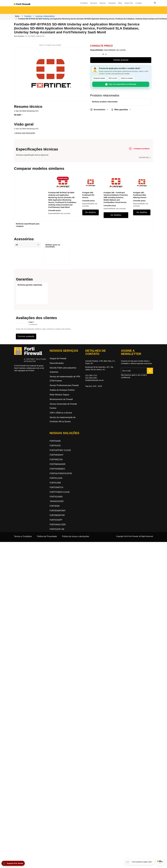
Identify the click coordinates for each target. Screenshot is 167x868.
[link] (98, 54)
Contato (127, 3)
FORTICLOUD (56, 478)
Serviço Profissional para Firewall (64, 385)
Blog (109, 3)
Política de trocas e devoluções (76, 536)
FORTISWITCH (56, 487)
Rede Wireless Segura (59, 395)
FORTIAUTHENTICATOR (61, 473)
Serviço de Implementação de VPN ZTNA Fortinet (65, 379)
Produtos (73, 3)
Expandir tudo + (145, 157)
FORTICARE (55, 483)
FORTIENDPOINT (58, 511)
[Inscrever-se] (150, 371)
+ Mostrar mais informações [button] (25, 133)
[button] (13, 863)
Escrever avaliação (26, 336)
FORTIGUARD (56, 497)
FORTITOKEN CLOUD (60, 492)
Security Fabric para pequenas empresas (63, 370)
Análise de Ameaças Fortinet (62, 390)
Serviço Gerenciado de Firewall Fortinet (63, 406)
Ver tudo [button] (17, 115)
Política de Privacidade (47, 536)
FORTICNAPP (56, 520)
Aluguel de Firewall (58, 358)
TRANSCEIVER (57, 501)
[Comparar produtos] (139, 149)
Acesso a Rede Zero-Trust (28, 11)
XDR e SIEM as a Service (61, 413)
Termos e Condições (23, 536)
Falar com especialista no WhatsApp (121, 84)
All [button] (27, 245)
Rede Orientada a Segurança (60, 11)
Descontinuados (57, 363)
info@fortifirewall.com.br (94, 380)
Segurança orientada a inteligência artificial (139, 11)
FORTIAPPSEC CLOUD (60, 450)
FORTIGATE (55, 446)
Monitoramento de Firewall (61, 399)
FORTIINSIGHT (57, 455)
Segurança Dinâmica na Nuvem (99, 11)
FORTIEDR (55, 506)
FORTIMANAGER (58, 464)
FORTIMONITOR (57, 515)
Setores (92, 3)
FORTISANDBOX (57, 469)
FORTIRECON (56, 460)
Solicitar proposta (121, 60)
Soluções (101, 3)
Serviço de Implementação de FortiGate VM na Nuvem (63, 419)
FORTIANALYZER (58, 525)
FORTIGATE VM (57, 529)
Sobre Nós (117, 3)
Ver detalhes (91, 212)
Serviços (82, 3)
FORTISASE (55, 441)
